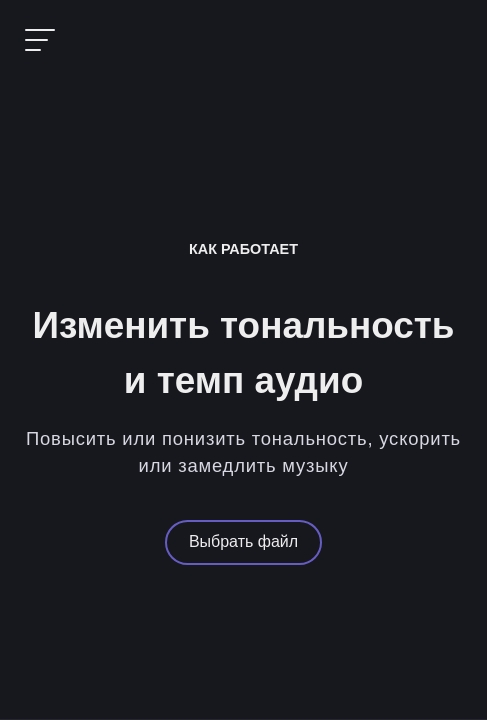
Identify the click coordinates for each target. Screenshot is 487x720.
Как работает (243, 249)
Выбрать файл (243, 541)
